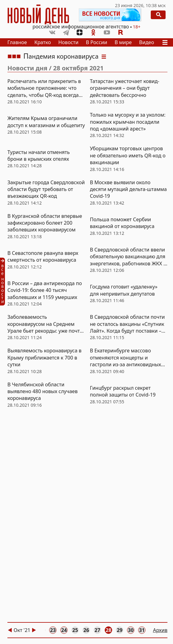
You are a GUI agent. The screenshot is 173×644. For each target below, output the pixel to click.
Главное (17, 42)
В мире (123, 42)
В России (97, 42)
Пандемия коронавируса (61, 56)
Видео (146, 42)
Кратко (43, 42)
